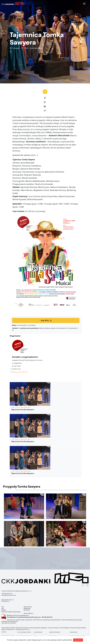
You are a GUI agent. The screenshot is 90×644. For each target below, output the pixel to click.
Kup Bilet (46, 320)
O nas (35, 636)
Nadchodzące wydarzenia (8, 635)
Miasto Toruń (53, 636)
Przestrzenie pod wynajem (24, 636)
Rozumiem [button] (78, 640)
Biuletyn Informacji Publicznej (18, 615)
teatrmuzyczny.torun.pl (20, 372)
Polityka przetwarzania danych (78, 636)
